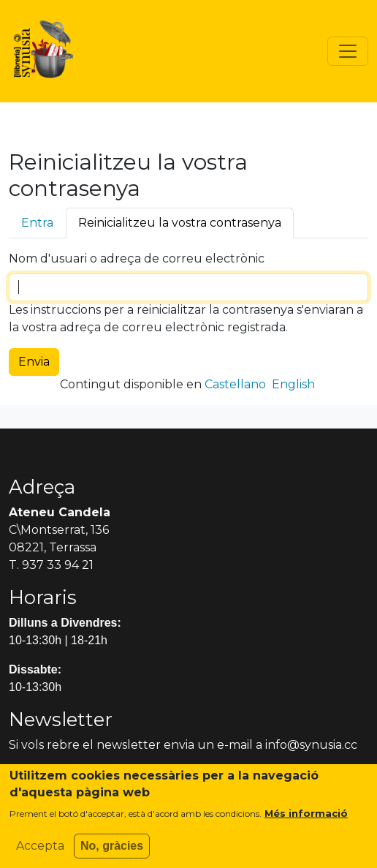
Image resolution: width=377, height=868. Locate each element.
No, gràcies (112, 853)
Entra (37, 223)
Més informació (306, 820)
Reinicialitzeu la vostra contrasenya (180, 223)
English (293, 384)
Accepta (40, 853)
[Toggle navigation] (348, 51)
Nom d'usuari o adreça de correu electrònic (137, 258)
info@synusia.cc (311, 745)
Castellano (235, 384)
